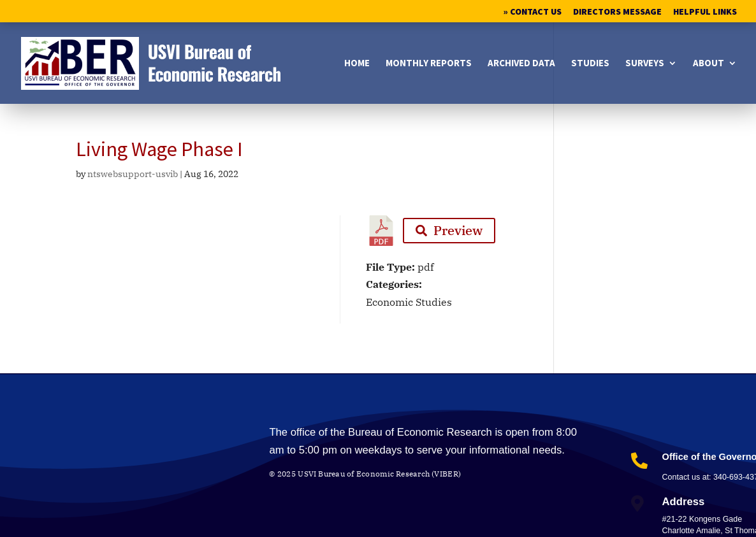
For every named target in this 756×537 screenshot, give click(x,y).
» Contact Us (533, 12)
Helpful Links (705, 12)
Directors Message (617, 12)
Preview (449, 230)
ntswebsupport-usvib (133, 174)
